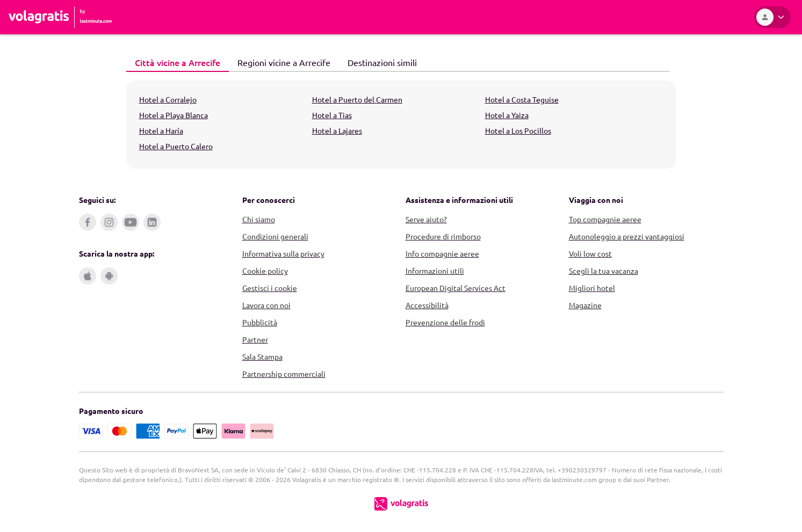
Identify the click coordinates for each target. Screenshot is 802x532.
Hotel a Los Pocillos (518, 130)
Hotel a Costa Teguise (522, 99)
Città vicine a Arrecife (173, 62)
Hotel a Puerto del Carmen (357, 99)
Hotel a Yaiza (507, 115)
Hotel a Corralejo (168, 99)
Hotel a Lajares (337, 130)
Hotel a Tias (332, 115)
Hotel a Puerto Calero (176, 146)
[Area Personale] (772, 17)
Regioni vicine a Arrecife (280, 62)
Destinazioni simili (378, 62)
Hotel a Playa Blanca (174, 115)
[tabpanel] (401, 125)
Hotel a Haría (161, 130)
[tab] (178, 63)
